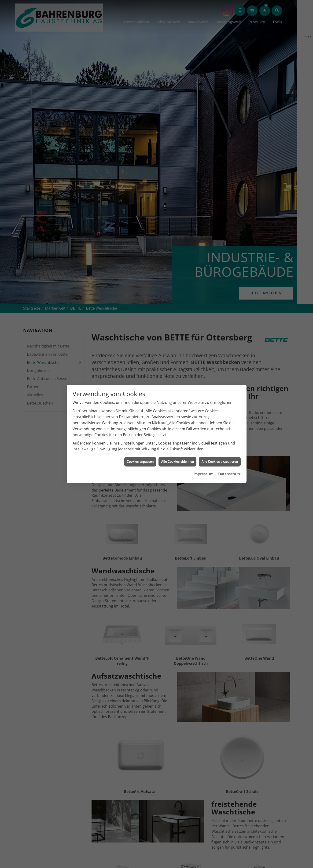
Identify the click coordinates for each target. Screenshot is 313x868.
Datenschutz (229, 474)
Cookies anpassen (140, 462)
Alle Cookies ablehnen (177, 462)
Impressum (203, 474)
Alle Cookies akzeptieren (220, 462)
